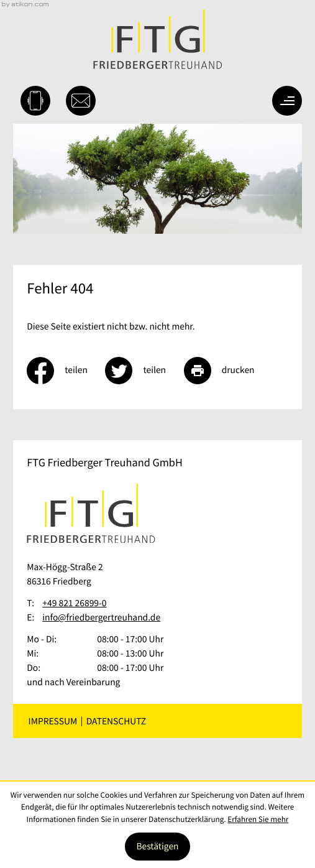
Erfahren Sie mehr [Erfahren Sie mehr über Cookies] (258, 819)
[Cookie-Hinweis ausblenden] (157, 847)
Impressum (53, 721)
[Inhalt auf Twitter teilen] (144, 371)
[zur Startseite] (157, 39)
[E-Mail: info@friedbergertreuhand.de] (81, 101)
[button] (35, 101)
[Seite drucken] (228, 371)
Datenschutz (116, 721)
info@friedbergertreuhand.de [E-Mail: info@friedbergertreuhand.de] (101, 618)
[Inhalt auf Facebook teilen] (66, 371)
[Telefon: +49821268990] (74, 603)
